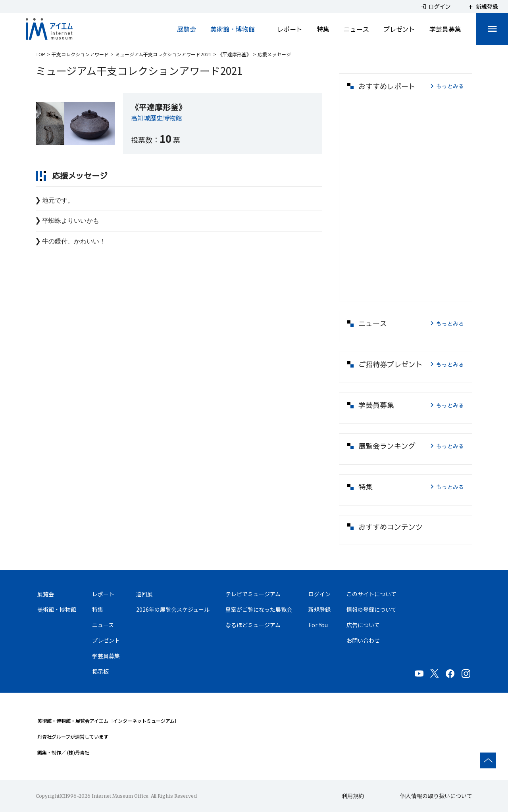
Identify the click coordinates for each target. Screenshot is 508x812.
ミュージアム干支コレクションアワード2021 (163, 54)
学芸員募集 (445, 29)
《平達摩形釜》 (235, 54)
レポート (290, 29)
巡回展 (144, 594)
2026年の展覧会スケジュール (173, 609)
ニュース (356, 29)
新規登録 (319, 609)
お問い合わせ (363, 640)
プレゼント (399, 29)
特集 (323, 29)
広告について (363, 625)
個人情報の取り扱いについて (436, 796)
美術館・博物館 (233, 29)
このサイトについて (371, 594)
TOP (40, 54)
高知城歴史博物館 (156, 118)
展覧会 (187, 29)
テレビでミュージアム (253, 594)
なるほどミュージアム (253, 625)
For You (318, 625)
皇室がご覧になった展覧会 (259, 609)
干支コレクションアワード (80, 54)
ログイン (319, 594)
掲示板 (100, 671)
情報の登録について (371, 609)
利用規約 (353, 796)
